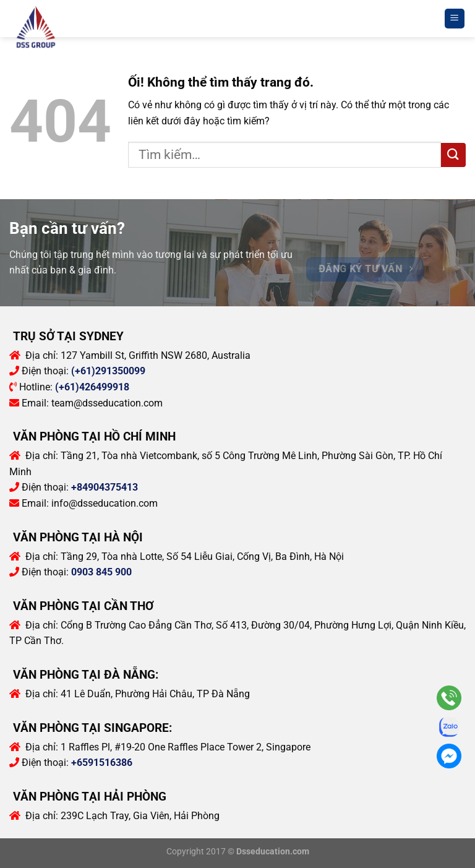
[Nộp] (453, 155)
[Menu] (455, 19)
